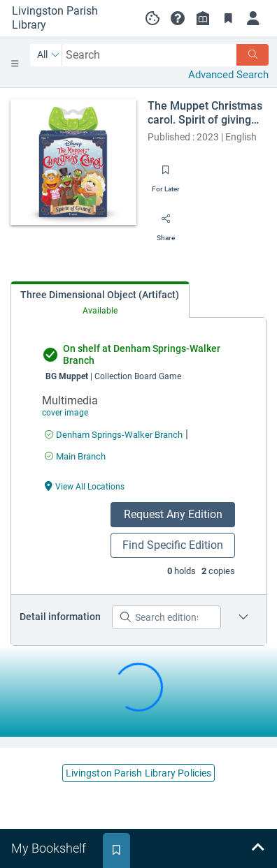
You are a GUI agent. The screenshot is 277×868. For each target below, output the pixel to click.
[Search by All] (49, 55)
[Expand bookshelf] (257, 848)
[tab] (100, 300)
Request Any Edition (173, 514)
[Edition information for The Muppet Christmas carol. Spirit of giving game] (243, 617)
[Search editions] (166, 617)
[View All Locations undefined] (85, 486)
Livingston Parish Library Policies (138, 773)
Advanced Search (228, 75)
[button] (178, 18)
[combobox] (150, 55)
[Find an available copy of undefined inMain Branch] (75, 456)
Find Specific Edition (173, 545)
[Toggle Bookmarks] (228, 18)
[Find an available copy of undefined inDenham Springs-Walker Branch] (114, 435)
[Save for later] (166, 175)
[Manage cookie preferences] (152, 18)
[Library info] (203, 18)
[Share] (166, 223)
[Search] (253, 55)
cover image (65, 413)
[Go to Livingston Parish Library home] (67, 18)
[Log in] (253, 18)
